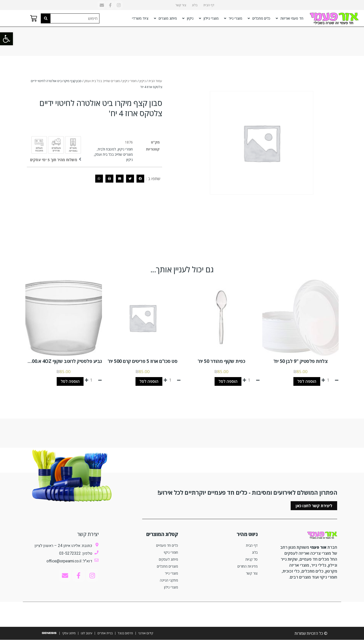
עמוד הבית (155, 81)
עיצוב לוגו (87, 633)
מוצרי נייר (233, 18)
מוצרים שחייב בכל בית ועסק (102, 81)
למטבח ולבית (107, 149)
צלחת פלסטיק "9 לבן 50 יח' (301, 361)
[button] (6, 39)
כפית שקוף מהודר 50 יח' (221, 361)
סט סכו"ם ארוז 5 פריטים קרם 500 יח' (142, 361)
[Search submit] (46, 18)
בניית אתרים (105, 633)
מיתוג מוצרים (165, 18)
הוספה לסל (307, 382)
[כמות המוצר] (330, 380)
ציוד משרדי (140, 18)
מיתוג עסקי (69, 633)
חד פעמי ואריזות (290, 18)
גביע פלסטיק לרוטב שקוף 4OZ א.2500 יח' (61, 361)
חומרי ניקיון (130, 81)
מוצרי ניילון (209, 18)
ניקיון (188, 18)
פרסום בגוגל (125, 633)
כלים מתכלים (259, 18)
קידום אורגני (146, 633)
